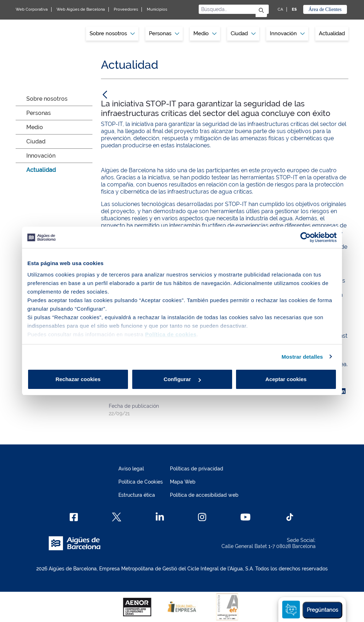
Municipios (157, 9)
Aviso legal (131, 469)
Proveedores (126, 9)
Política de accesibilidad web (204, 495)
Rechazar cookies (78, 379)
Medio (35, 127)
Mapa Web (183, 482)
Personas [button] (164, 33)
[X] (117, 517)
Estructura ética (137, 495)
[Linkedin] (160, 517)
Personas (39, 113)
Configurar (182, 379)
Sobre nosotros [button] (112, 33)
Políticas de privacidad (197, 469)
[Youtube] (245, 517)
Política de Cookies (141, 482)
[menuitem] (112, 34)
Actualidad (332, 33)
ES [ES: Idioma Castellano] (294, 9)
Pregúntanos (322, 610)
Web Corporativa (32, 9)
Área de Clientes (325, 9)
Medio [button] (205, 33)
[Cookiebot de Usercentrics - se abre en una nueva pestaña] (306, 237)
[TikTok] (290, 517)
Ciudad (36, 141)
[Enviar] (261, 11)
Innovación (287, 33)
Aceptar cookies (286, 379)
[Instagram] (202, 517)
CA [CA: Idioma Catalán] (280, 9)
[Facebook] (74, 517)
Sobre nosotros (47, 99)
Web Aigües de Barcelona (81, 9)
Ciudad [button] (243, 33)
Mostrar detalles (302, 357)
